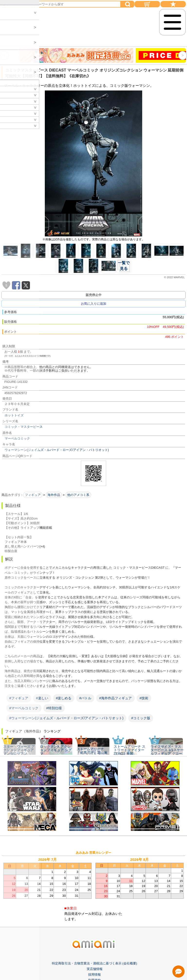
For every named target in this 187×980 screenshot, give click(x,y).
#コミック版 (141, 718)
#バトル (85, 698)
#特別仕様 (54, 708)
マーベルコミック (17, 438)
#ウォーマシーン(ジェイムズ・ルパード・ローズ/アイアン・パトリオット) (66, 718)
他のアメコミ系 (78, 495)
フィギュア (33, 495)
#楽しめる (64, 698)
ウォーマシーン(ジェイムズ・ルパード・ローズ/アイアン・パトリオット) (57, 450)
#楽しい (42, 698)
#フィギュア (19, 698)
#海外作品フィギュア (115, 698)
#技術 (144, 698)
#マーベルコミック (24, 708)
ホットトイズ (14, 415)
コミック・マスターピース (24, 427)
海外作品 (54, 495)
